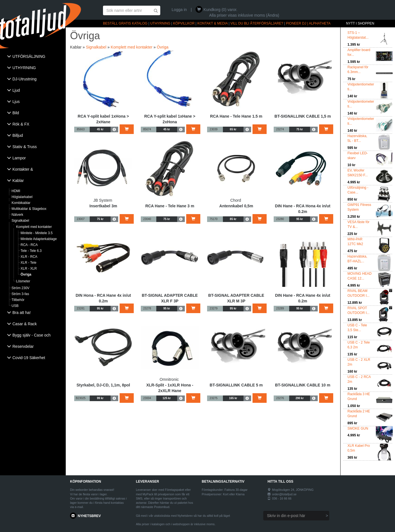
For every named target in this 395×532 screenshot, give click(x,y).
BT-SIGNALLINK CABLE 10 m (303, 385)
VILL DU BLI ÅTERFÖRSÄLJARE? (257, 23)
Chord (236, 200)
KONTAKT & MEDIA (212, 23)
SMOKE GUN (358, 428)
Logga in (179, 10)
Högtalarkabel (22, 197)
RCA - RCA (29, 245)
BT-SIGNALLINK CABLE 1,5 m (303, 116)
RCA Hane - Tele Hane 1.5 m (236, 116)
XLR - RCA (29, 257)
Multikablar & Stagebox (29, 209)
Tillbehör (18, 300)
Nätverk (17, 215)
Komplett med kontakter (34, 227)
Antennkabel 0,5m (236, 206)
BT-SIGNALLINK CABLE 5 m (236, 385)
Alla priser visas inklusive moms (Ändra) (244, 15)
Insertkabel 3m (103, 206)
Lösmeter (23, 281)
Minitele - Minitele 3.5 (37, 233)
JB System (103, 200)
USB (15, 306)
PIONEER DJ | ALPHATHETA (308, 23)
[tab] (33, 57)
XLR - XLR (29, 269)
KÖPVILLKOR (184, 23)
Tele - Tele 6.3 (31, 251)
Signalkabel (20, 221)
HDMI (16, 191)
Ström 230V (20, 288)
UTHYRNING (160, 23)
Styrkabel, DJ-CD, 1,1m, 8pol (103, 385)
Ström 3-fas (20, 294)
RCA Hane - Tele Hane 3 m (170, 206)
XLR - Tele (28, 263)
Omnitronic (169, 379)
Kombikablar (21, 203)
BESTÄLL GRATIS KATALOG (125, 23)
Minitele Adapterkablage (39, 239)
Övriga (26, 274)
